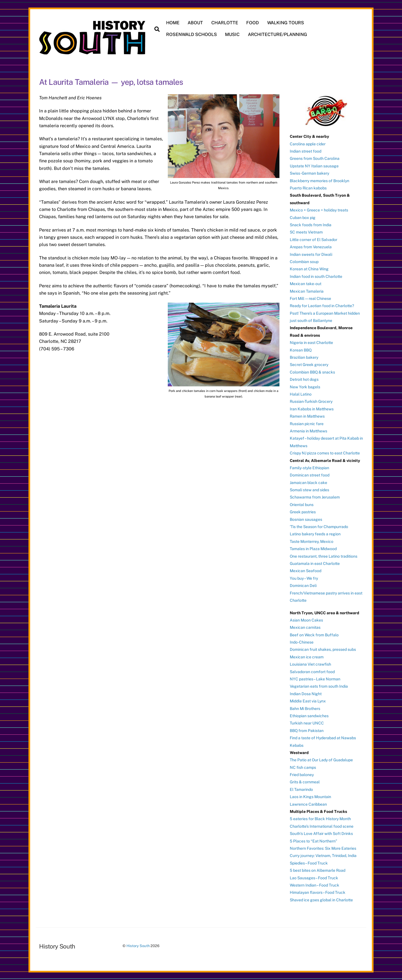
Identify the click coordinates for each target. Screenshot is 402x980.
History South (138, 946)
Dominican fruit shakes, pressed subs (323, 649)
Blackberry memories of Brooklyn (320, 180)
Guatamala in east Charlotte (315, 564)
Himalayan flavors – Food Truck (318, 892)
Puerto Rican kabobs (308, 188)
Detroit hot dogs (304, 379)
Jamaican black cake (308, 482)
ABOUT (195, 23)
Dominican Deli (303, 586)
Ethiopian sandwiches (309, 716)
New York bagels (305, 387)
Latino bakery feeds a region (315, 534)
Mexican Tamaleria (307, 291)
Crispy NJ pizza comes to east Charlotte (325, 453)
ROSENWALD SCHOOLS (192, 34)
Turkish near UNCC (307, 723)
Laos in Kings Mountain (310, 797)
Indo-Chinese (302, 642)
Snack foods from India (311, 225)
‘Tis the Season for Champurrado (319, 527)
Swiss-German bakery (309, 173)
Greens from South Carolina (315, 158)
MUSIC (232, 34)
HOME (173, 23)
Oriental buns (302, 505)
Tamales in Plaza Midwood (313, 549)
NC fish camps (303, 767)
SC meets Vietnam (306, 232)
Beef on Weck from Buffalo (314, 635)
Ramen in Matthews (307, 416)
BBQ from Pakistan (307, 731)
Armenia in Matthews (308, 431)
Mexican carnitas (305, 627)
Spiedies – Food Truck (309, 863)
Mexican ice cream (307, 657)
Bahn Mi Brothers (305, 708)
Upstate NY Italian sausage (314, 166)
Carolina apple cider (308, 144)
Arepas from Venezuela (311, 247)
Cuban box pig (303, 217)
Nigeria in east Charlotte (311, 343)
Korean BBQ (301, 350)
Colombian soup (304, 262)
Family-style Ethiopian (309, 468)
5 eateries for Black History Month (320, 819)
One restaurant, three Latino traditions (324, 556)
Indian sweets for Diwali (311, 254)
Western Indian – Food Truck (314, 885)
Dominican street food (310, 475)
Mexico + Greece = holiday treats (319, 210)
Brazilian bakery (304, 357)
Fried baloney (302, 775)
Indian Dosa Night (306, 694)
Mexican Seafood (306, 571)
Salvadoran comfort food (312, 671)
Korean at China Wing (309, 269)
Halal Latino (301, 394)
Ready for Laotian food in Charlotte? (322, 306)
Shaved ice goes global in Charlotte (321, 900)
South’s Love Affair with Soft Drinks (321, 834)
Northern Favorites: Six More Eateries (323, 848)
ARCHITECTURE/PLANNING (277, 34)
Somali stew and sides (309, 490)
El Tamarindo (301, 789)
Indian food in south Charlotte (316, 276)
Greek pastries (303, 512)
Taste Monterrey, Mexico (312, 541)
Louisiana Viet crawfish (310, 664)
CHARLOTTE (225, 23)
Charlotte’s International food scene (322, 826)
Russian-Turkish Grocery (311, 401)
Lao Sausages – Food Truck (314, 878)
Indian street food (306, 151)
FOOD (253, 23)
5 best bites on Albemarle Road (318, 870)
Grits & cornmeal (305, 782)
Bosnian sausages (306, 519)
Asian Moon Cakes (306, 620)
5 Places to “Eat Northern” (314, 841)
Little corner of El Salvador (314, 240)
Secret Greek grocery (309, 365)
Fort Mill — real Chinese (310, 298)
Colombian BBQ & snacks (312, 372)
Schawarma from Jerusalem (315, 497)
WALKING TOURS (286, 23)
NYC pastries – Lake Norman (315, 679)
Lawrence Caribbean (308, 804)
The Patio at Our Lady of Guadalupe (321, 760)
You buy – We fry (304, 578)
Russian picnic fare (307, 423)
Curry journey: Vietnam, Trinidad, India (323, 856)
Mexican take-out (306, 284)
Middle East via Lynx (308, 701)
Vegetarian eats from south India (319, 686)
